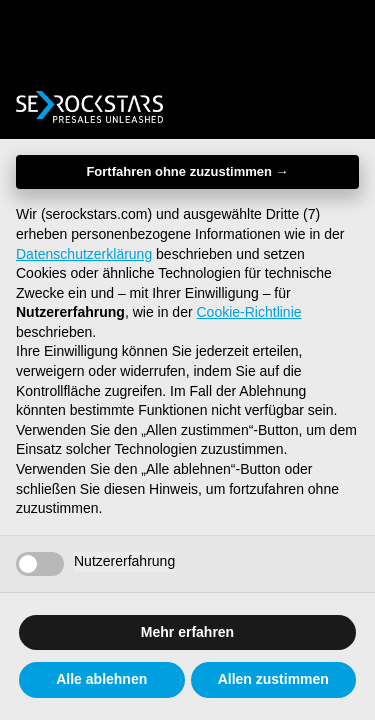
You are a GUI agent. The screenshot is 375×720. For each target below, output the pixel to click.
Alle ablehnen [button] (101, 679)
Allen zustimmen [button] (273, 679)
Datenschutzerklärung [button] (84, 254)
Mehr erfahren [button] (187, 632)
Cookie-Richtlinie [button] (249, 312)
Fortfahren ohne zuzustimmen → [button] (187, 171)
